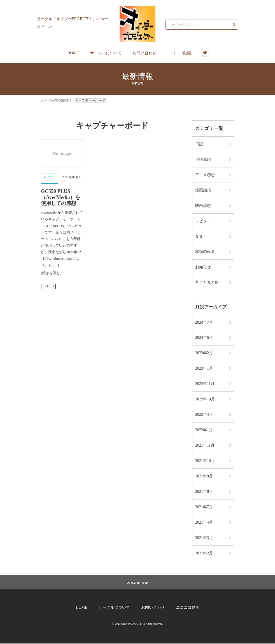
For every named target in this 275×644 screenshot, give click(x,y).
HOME (73, 53)
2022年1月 (204, 430)
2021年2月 (204, 553)
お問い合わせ (145, 53)
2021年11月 (205, 446)
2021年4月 (204, 523)
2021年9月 (204, 476)
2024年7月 (204, 322)
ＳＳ (199, 236)
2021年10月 (205, 461)
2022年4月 (204, 415)
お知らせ (203, 267)
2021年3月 (204, 538)
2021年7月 (204, 507)
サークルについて (106, 53)
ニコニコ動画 (179, 53)
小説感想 (203, 159)
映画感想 (203, 206)
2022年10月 (205, 399)
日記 (199, 144)
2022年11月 (205, 384)
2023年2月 (204, 353)
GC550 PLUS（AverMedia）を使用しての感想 (60, 197)
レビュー (49, 179)
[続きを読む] (51, 273)
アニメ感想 (205, 175)
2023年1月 (204, 369)
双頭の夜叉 (205, 252)
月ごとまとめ (207, 282)
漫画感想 (203, 190)
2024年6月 (204, 338)
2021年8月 (204, 492)
